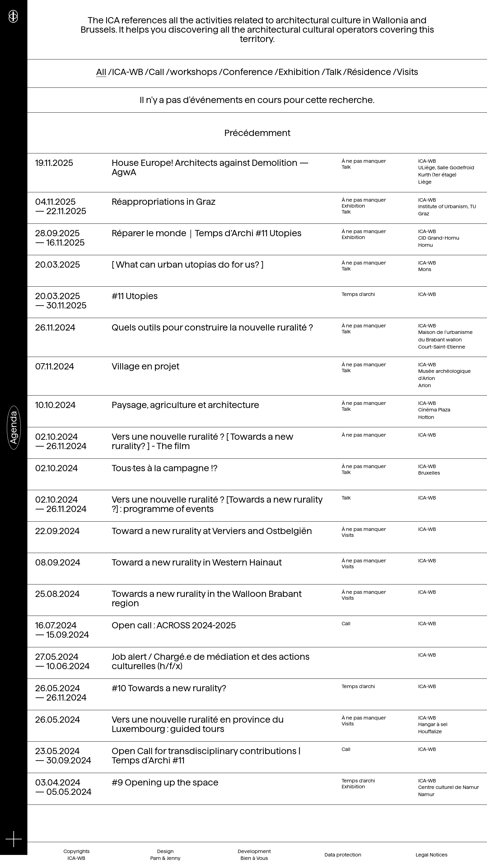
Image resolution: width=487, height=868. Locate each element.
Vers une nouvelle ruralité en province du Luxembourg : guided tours (198, 724)
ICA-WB (128, 72)
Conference (248, 72)
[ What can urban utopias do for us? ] (188, 265)
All (101, 72)
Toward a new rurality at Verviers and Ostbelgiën (212, 531)
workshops (194, 72)
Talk (333, 72)
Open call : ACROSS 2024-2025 (174, 625)
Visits (407, 72)
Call (157, 72)
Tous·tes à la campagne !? (165, 468)
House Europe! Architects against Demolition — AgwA (210, 167)
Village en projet (145, 366)
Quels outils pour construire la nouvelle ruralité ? (212, 327)
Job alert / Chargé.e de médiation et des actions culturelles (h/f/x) (211, 661)
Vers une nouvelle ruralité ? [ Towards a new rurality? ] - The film (202, 441)
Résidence (369, 72)
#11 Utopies (135, 296)
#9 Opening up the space (165, 782)
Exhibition (299, 72)
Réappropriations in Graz (164, 202)
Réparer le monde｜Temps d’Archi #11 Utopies (207, 233)
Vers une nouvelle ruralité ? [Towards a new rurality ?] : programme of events (217, 504)
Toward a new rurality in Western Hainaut (197, 562)
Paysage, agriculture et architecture (185, 405)
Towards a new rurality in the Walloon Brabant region (207, 598)
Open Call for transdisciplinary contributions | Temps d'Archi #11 (206, 756)
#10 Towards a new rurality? (169, 688)
